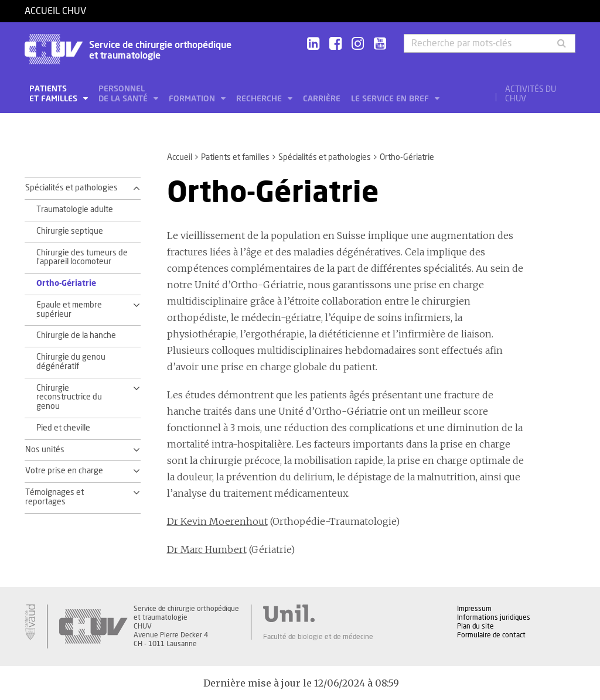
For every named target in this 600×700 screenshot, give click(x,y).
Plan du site (475, 626)
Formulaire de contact (491, 635)
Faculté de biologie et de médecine (318, 637)
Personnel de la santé (124, 94)
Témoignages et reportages (54, 497)
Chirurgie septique (70, 231)
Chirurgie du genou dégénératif (71, 362)
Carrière (322, 99)
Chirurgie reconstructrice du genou (69, 398)
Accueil (180, 158)
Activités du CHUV (531, 94)
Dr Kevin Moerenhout (217, 521)
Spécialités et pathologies (325, 158)
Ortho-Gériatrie (66, 284)
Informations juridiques (494, 617)
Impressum (474, 609)
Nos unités (45, 450)
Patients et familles (54, 94)
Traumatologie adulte (75, 210)
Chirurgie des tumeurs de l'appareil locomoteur (82, 258)
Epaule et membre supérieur (69, 310)
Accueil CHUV (55, 11)
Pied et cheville (63, 428)
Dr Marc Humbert (207, 549)
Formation (193, 99)
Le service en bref (391, 99)
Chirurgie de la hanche (76, 336)
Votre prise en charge (64, 471)
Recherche (260, 99)
